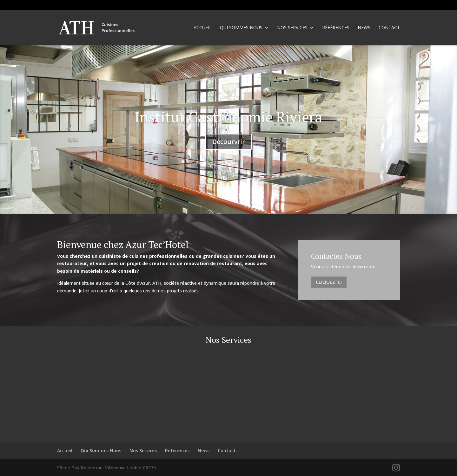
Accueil (203, 28)
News (364, 28)
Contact (389, 28)
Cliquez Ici (329, 282)
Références (336, 28)
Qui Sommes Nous (241, 28)
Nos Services (292, 28)
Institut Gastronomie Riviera (228, 117)
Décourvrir (229, 142)
